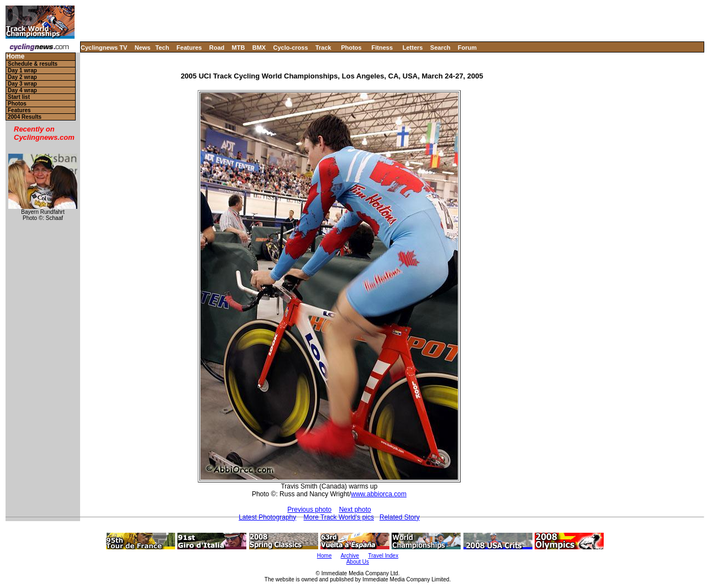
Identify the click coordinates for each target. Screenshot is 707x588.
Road (217, 48)
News (143, 48)
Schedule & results (33, 64)
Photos (351, 48)
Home (15, 57)
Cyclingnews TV (104, 48)
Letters (413, 48)
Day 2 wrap (22, 77)
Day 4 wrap (22, 90)
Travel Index (384, 556)
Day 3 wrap (22, 84)
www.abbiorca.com (379, 494)
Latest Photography (267, 517)
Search (440, 48)
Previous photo (309, 510)
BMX (259, 48)
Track (323, 48)
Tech (162, 48)
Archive (350, 556)
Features (189, 48)
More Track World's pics (339, 517)
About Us (358, 562)
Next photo (355, 510)
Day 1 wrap (22, 70)
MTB (239, 48)
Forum (467, 48)
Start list (19, 97)
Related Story (400, 517)
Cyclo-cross (291, 48)
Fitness (382, 48)
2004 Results (25, 117)
